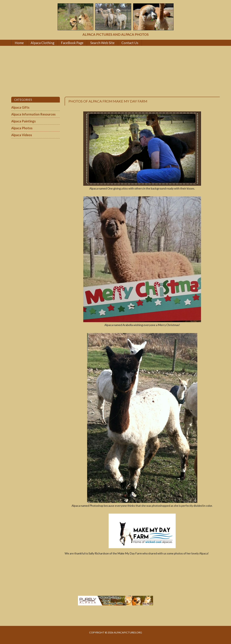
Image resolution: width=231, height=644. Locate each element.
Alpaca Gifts (20, 107)
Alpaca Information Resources (33, 114)
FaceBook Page (72, 43)
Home (19, 43)
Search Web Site (102, 43)
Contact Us (130, 43)
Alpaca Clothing (42, 43)
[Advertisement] (116, 71)
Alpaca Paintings (23, 121)
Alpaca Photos (22, 128)
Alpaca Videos (22, 135)
